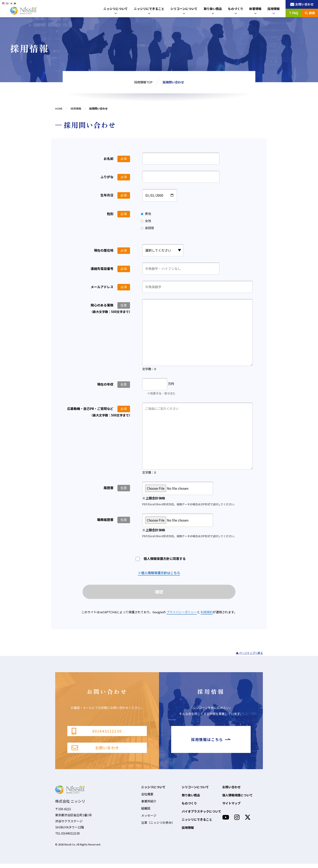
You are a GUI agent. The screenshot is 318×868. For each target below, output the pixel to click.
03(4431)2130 (97, 732)
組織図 (146, 812)
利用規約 (207, 613)
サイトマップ (231, 807)
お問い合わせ (95, 752)
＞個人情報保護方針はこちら (159, 573)
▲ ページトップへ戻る (249, 654)
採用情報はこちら (211, 742)
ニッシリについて (116, 9)
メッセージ (149, 820)
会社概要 (147, 798)
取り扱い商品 (213, 9)
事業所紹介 (149, 805)
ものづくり (236, 9)
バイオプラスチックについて (201, 816)
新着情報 (255, 9)
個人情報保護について (237, 799)
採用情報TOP (143, 82)
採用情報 (274, 9)
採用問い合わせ (173, 82)
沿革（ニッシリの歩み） (158, 827)
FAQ (294, 13)
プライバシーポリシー (182, 613)
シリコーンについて (184, 9)
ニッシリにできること (149, 9)
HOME (59, 108)
